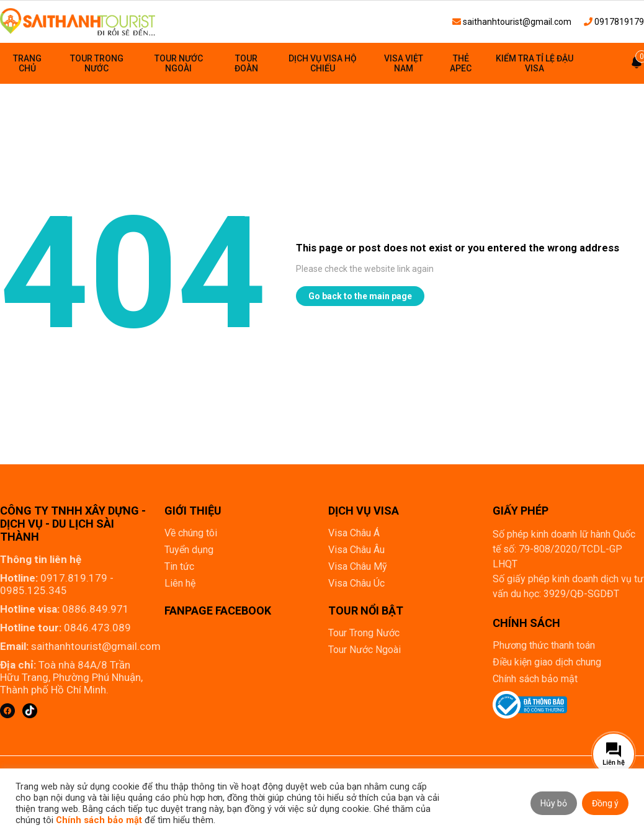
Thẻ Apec (461, 63)
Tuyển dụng (189, 550)
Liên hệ (180, 583)
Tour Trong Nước (97, 63)
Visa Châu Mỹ (358, 566)
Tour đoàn (246, 63)
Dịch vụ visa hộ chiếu (323, 63)
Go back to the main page (360, 296)
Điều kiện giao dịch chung (547, 662)
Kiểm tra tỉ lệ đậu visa (534, 63)
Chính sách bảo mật (535, 679)
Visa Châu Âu (356, 550)
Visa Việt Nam (404, 63)
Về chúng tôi (191, 533)
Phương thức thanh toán (544, 645)
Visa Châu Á (354, 533)
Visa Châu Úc (356, 583)
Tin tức (179, 566)
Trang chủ (27, 63)
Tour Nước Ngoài (179, 63)
